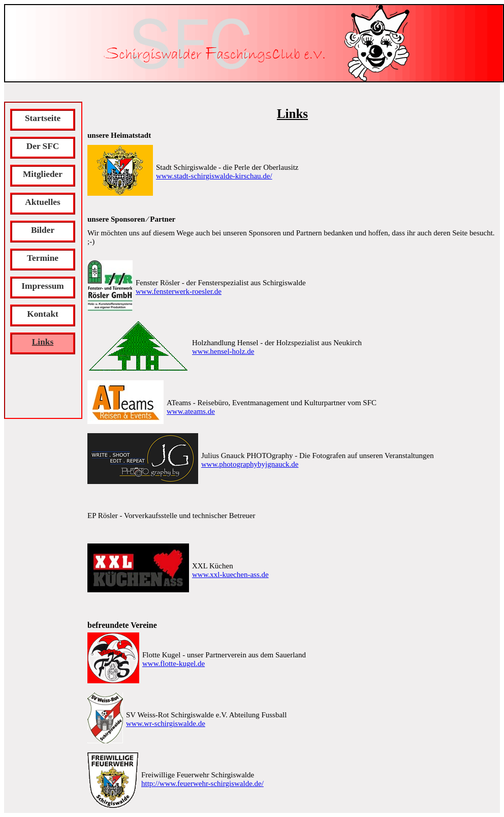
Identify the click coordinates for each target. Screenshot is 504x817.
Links (43, 342)
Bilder (43, 230)
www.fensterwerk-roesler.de (179, 291)
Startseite (43, 118)
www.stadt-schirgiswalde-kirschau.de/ (214, 176)
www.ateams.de (191, 411)
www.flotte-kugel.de (174, 663)
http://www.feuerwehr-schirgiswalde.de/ (202, 783)
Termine (43, 258)
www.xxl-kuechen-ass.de (230, 574)
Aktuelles (42, 202)
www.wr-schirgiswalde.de (166, 723)
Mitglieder (43, 174)
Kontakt (43, 314)
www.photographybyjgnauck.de (250, 464)
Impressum (42, 286)
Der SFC (43, 146)
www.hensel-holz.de (223, 351)
